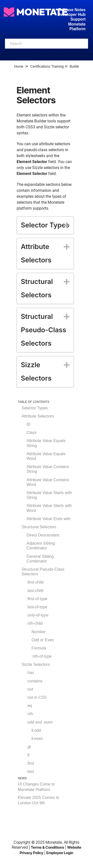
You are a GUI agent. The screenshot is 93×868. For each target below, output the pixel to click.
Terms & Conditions (47, 847)
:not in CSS (37, 697)
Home (19, 66)
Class (31, 433)
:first (30, 763)
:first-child (35, 582)
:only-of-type (37, 615)
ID (29, 424)
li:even (37, 739)
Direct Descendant (43, 535)
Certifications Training (47, 66)
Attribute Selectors (38, 416)
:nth (30, 714)
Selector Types (35, 408)
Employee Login (60, 853)
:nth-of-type (42, 656)
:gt (29, 747)
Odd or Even (43, 640)
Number (39, 632)
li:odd (36, 730)
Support (78, 19)
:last (30, 771)
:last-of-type (37, 607)
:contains (34, 681)
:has (30, 673)
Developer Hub (72, 14)
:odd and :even (40, 722)
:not (30, 689)
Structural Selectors (39, 527)
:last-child (35, 591)
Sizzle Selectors (36, 664)
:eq (29, 706)
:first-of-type (37, 599)
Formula (39, 648)
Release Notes (72, 10)
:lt (28, 755)
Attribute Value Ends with (49, 519)
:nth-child (35, 623)
